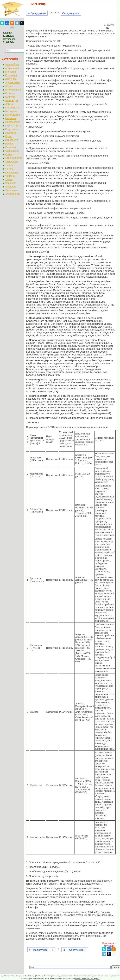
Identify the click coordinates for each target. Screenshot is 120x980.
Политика (11, 133)
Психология (12, 140)
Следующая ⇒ (71, 13)
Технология (12, 161)
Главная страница (8, 34)
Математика (12, 108)
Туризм (9, 165)
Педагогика (12, 129)
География (11, 75)
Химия (9, 179)
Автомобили (12, 64)
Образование (13, 122)
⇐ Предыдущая (37, 13)
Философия (12, 172)
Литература (12, 100)
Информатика (13, 90)
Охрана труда (13, 126)
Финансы (10, 176)
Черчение (11, 183)
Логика (9, 104)
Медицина (11, 111)
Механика (11, 118)
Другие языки (13, 82)
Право (9, 136)
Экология (10, 187)
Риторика (11, 147)
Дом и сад (11, 79)
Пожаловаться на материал (87, 978)
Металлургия (13, 115)
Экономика (11, 190)
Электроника (12, 194)
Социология (12, 151)
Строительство (14, 158)
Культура (10, 97)
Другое (9, 86)
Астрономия (12, 68)
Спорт (9, 154)
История (10, 93)
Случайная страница (9, 40)
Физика (9, 169)
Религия (10, 144)
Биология (11, 72)
